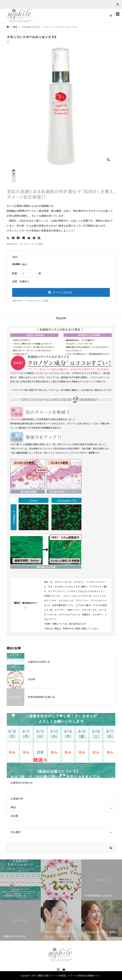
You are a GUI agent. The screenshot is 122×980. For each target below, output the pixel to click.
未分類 (14, 816)
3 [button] (64, 775)
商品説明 (61, 318)
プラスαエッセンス (28, 244)
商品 (41, 244)
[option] (61, 750)
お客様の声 (17, 799)
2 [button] (61, 775)
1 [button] (58, 775)
